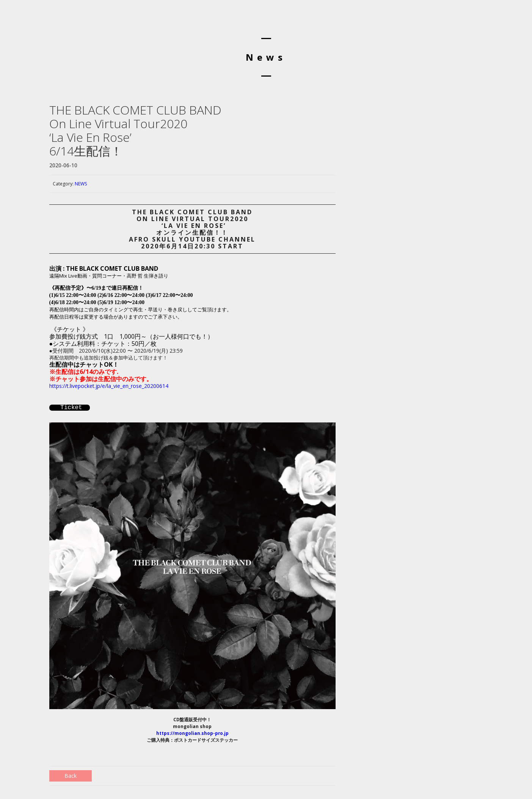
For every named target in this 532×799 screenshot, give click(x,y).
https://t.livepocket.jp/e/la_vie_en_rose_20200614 (109, 386)
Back (71, 776)
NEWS (81, 184)
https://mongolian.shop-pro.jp (192, 733)
